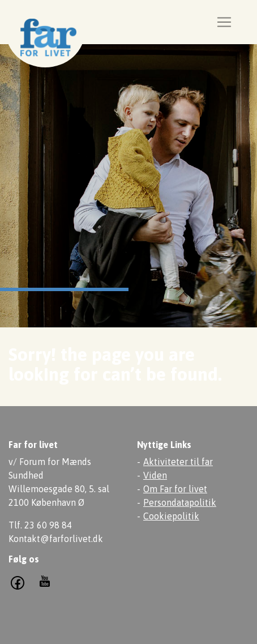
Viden (155, 475)
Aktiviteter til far (178, 462)
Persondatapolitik (180, 502)
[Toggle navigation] (224, 22)
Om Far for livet (175, 489)
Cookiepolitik (171, 516)
